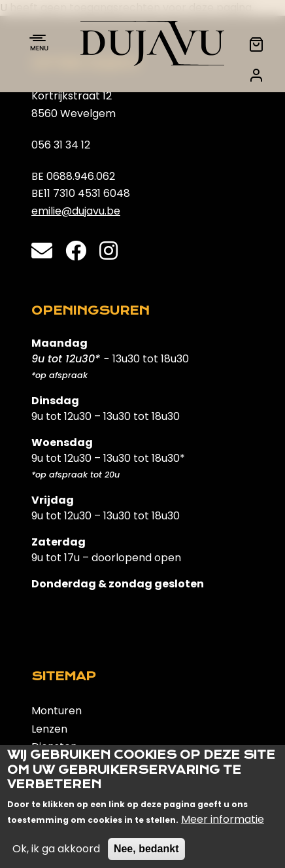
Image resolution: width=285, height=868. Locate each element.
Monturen (57, 711)
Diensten (54, 747)
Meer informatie (223, 830)
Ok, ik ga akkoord (56, 859)
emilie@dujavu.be (76, 211)
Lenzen (49, 729)
